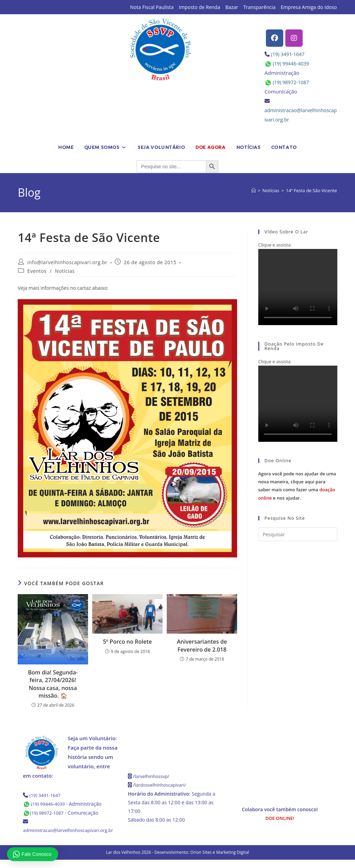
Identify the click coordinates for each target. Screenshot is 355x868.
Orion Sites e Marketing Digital (220, 861)
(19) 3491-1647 (289, 54)
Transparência (259, 7)
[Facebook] (275, 38)
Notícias (65, 271)
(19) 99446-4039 (292, 63)
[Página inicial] (254, 190)
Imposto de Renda (200, 7)
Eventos (37, 271)
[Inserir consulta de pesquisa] (298, 534)
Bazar (232, 7)
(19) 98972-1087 (292, 82)
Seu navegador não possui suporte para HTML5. (298, 287)
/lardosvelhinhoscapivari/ (162, 785)
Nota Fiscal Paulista (152, 7)
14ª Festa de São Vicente (311, 190)
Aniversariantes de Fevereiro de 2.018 (202, 645)
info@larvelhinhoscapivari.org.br (67, 262)
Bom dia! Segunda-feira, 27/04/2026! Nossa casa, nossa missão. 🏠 (53, 684)
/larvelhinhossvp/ (153, 776)
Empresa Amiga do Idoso (309, 7)
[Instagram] (294, 38)
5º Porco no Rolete (127, 642)
